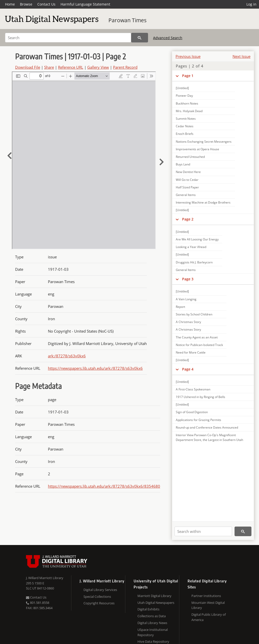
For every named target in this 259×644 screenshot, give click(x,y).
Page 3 (188, 279)
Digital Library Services (100, 590)
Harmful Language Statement (85, 4)
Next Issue (241, 56)
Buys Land (183, 164)
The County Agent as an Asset (197, 337)
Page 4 (188, 369)
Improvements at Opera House (197, 149)
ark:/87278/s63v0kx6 (67, 356)
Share (49, 67)
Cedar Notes (185, 126)
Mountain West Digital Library (208, 605)
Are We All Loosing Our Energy (197, 239)
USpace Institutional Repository (153, 632)
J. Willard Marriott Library (45, 578)
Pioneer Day (184, 96)
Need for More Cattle (191, 352)
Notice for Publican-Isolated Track (199, 345)
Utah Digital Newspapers (156, 603)
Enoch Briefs (185, 134)
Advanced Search (168, 38)
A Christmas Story (188, 322)
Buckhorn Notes (187, 103)
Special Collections (97, 597)
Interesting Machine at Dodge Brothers (203, 202)
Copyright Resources (99, 603)
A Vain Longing (186, 299)
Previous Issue (188, 56)
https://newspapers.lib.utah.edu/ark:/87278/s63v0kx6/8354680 (104, 486)
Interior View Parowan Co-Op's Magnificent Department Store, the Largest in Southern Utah (209, 437)
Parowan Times (127, 20)
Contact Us (46, 4)
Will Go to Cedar (187, 180)
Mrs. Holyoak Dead (189, 111)
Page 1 (188, 76)
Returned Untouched (190, 157)
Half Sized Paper (187, 187)
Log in (251, 4)
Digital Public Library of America (209, 617)
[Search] (68, 38)
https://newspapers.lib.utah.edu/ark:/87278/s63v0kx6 (95, 368)
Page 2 (188, 219)
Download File (28, 67)
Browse (26, 4)
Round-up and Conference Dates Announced (207, 427)
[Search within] (203, 531)
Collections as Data (152, 616)
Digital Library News (152, 623)
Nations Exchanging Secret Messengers (204, 142)
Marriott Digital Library (154, 596)
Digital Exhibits (148, 609)
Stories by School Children (194, 314)
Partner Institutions (206, 596)
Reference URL (71, 67)
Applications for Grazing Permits (198, 420)
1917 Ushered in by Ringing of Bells (200, 397)
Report (180, 307)
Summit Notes (186, 119)
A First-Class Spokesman (193, 389)
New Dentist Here (188, 172)
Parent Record (125, 67)
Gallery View (98, 67)
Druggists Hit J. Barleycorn (194, 262)
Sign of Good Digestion (192, 412)
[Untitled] (182, 88)
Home (10, 4)
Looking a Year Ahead (191, 247)
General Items (186, 195)
